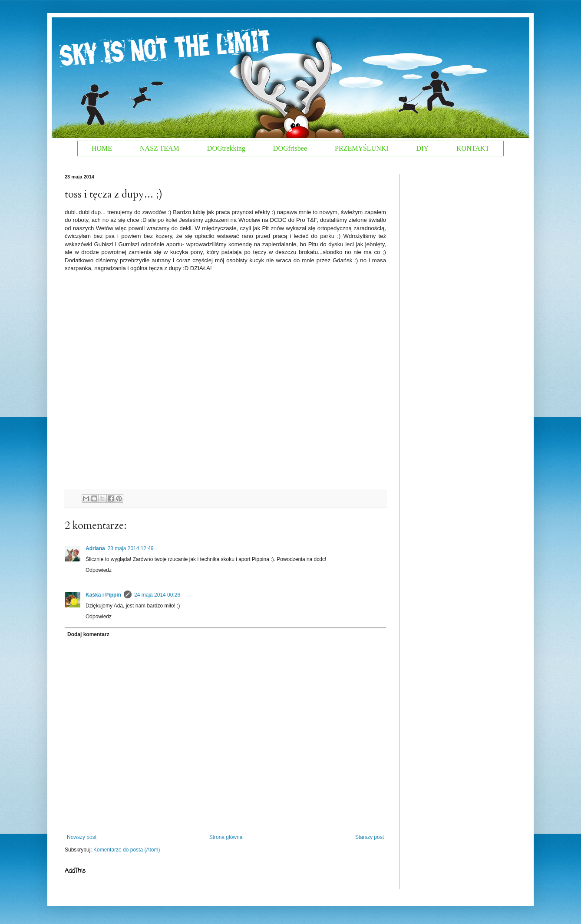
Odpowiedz (99, 570)
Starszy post (370, 837)
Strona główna (226, 837)
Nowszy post (82, 837)
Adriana (95, 548)
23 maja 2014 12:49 (131, 548)
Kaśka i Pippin (103, 595)
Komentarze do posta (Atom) (127, 850)
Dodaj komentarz (88, 634)
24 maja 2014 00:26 (157, 595)
